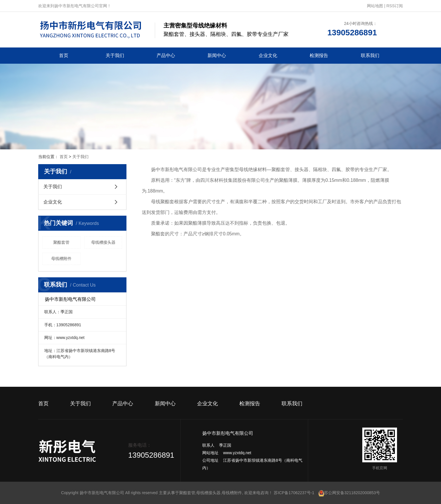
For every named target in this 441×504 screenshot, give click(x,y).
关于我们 (115, 55)
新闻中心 (217, 55)
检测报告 (319, 55)
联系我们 (370, 55)
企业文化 (268, 55)
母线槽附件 (61, 259)
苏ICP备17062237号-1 (294, 493)
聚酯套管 (61, 242)
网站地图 (375, 6)
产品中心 (166, 55)
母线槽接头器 (103, 242)
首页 (64, 55)
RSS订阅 (395, 6)
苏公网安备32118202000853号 (349, 493)
